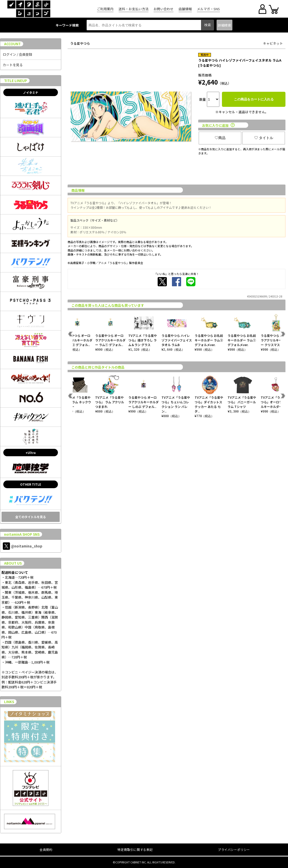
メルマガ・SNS (208, 9)
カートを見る (13, 65)
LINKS (9, 702)
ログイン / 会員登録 (17, 54)
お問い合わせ (164, 9)
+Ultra (31, 453)
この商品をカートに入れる (254, 99)
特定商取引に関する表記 (135, 849)
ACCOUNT (12, 44)
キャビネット (273, 43)
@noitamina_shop (23, 546)
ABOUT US (13, 563)
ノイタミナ (31, 92)
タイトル (264, 138)
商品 (220, 138)
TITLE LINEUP (16, 81)
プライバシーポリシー (234, 849)
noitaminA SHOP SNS (22, 534)
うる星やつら (80, 43)
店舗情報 (185, 9)
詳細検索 (224, 25)
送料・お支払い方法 (134, 9)
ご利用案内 (105, 9)
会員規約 (46, 849)
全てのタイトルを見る (31, 517)
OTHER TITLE (31, 484)
